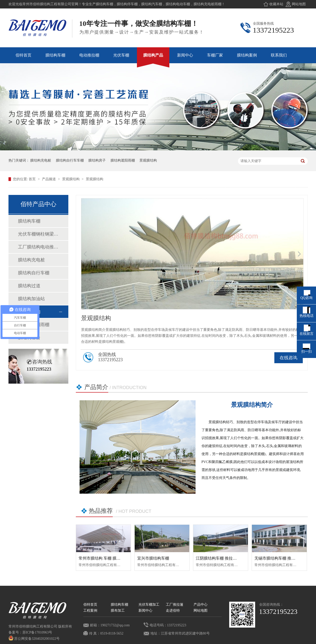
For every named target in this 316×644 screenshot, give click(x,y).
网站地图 (299, 4)
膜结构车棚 (29, 221)
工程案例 (90, 611)
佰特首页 (90, 605)
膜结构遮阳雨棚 (123, 160)
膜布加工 (118, 611)
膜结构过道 (29, 286)
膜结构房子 (97, 160)
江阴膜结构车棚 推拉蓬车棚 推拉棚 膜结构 (233, 558)
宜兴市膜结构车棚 (153, 558)
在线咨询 (289, 358)
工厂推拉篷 (175, 605)
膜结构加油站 (31, 299)
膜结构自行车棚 (34, 273)
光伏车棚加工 (149, 605)
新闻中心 (145, 611)
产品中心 (201, 605)
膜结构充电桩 (41, 160)
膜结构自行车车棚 (70, 160)
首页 (33, 179)
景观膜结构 (148, 160)
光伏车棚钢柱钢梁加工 (38, 234)
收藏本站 (276, 4)
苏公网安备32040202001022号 (34, 639)
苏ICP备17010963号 (37, 632)
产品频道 (49, 179)
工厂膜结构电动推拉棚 (38, 247)
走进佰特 (173, 611)
